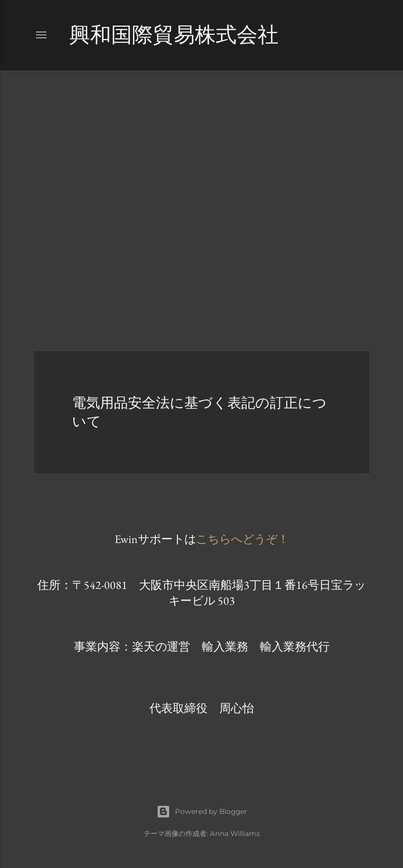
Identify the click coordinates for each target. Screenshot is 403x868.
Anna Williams (235, 833)
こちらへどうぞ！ (242, 539)
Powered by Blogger (202, 812)
